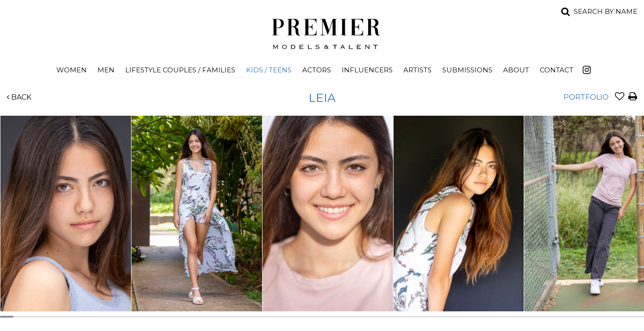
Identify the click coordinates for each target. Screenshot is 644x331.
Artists (417, 70)
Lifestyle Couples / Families (180, 70)
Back (19, 97)
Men (106, 70)
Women (72, 70)
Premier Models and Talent (322, 32)
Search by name (606, 11)
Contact (557, 70)
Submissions (467, 70)
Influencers (367, 70)
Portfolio (586, 97)
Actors (317, 70)
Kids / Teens (269, 70)
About (516, 70)
